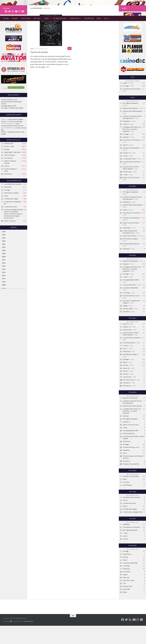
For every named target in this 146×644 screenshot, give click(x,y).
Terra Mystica (8, 176)
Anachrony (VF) (9, 162)
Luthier (6, 214)
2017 (4, 278)
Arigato (125, 324)
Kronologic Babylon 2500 (9, 124)
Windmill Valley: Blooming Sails (132, 129)
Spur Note (126, 330)
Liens (106, 18)
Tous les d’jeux (26, 18)
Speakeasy (126, 139)
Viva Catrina (127, 404)
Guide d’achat (75, 18)
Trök (124, 602)
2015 (4, 284)
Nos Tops (37, 18)
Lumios (125, 174)
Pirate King (126, 370)
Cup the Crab (127, 395)
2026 (4, 250)
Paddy (125, 381)
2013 (4, 291)
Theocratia (126, 267)
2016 (4, 281)
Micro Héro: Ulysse (129, 398)
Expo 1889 (126, 608)
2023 (4, 259)
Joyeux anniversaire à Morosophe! (11, 120)
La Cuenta (126, 500)
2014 (4, 288)
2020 (4, 269)
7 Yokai (125, 193)
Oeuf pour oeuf (127, 605)
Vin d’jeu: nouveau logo (15, 140)
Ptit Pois (126, 384)
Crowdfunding (89, 18)
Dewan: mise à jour (10, 239)
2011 (4, 297)
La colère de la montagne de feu (133, 530)
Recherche (4, 35)
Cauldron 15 (127, 171)
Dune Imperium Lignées (16, 138)
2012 (4, 294)
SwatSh (3, 140)
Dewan (125, 163)
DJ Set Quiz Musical (129, 361)
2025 (4, 253)
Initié (32, 67)
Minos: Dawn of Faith (129, 254)
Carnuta (125, 392)
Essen (47, 18)
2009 (4, 303)
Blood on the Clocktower (130, 127)
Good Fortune (127, 190)
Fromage (7, 208)
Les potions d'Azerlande (130, 306)
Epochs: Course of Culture (131, 196)
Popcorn (125, 389)
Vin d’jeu (6, 18)
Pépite (125, 610)
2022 (4, 262)
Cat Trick (4, 122)
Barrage (7, 168)
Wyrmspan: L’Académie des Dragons (12, 126)
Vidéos (99, 18)
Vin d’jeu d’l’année (59, 18)
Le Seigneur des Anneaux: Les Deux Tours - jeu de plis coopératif (132, 147)
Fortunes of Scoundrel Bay (131, 166)
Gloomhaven (8, 192)
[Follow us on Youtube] (16, 30)
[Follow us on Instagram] (19, 30)
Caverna (7, 184)
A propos (15, 18)
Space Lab (126, 386)
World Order (8, 205)
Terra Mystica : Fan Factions (132, 158)
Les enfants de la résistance (13, 202)
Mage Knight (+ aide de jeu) (12, 170)
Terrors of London (39, 70)
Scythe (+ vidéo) (9, 165)
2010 (4, 300)
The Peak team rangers (11, 217)
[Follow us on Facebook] (6, 30)
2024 (4, 256)
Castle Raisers (127, 503)
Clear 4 (125, 367)
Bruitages (126, 378)
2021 (4, 266)
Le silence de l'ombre (11, 225)
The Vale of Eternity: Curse (9, 118)
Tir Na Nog (126, 311)
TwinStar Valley (128, 327)
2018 (4, 275)
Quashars (126, 155)
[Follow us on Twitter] (9, 30)
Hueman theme (28, 640)
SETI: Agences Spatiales (130, 122)
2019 (4, 272)
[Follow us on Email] (23, 30)
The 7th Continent (10, 173)
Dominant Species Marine (131, 262)
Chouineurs (126, 401)
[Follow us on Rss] (13, 30)
